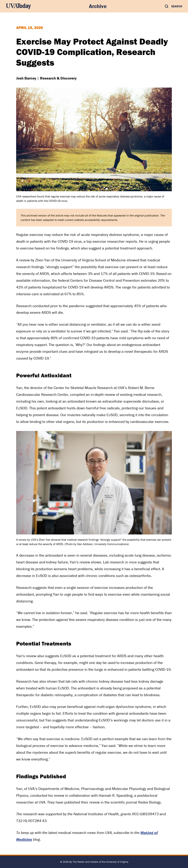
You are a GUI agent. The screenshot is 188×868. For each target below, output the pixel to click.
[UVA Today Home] (18, 6)
